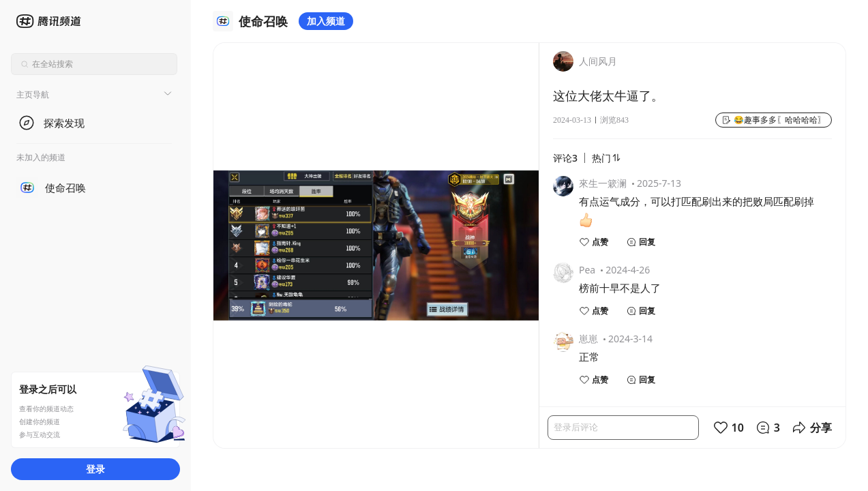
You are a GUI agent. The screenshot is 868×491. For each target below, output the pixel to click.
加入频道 (326, 21)
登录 (95, 469)
